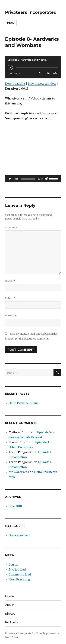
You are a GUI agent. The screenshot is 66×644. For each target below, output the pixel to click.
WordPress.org (19, 579)
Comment (12, 227)
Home (9, 596)
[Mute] (46, 179)
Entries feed (17, 569)
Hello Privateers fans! (24, 403)
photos (10, 614)
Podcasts (11, 622)
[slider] (28, 179)
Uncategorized (19, 535)
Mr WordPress (19, 472)
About (10, 605)
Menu (11, 23)
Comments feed (20, 574)
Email (10, 298)
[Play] (10, 179)
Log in (13, 565)
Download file (15, 84)
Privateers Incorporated (31, 12)
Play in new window (42, 84)
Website (11, 315)
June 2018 (15, 506)
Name (10, 281)
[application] (33, 179)
